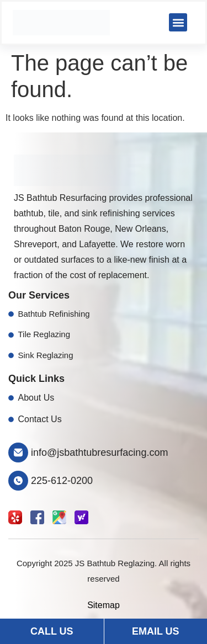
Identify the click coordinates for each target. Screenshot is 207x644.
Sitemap (104, 605)
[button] (178, 22)
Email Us (156, 631)
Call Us (52, 631)
